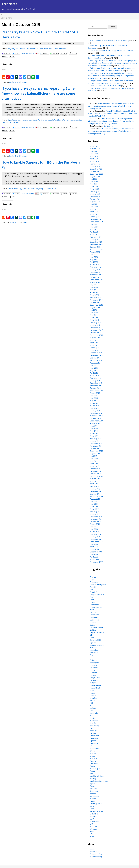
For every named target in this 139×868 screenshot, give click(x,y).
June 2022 (94, 207)
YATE (92, 837)
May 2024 (94, 156)
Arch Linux (94, 582)
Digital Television (97, 632)
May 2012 (94, 481)
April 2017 (94, 343)
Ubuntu (93, 801)
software (93, 789)
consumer (94, 617)
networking (95, 726)
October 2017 (95, 333)
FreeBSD (93, 665)
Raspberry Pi (95, 768)
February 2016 (96, 378)
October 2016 (95, 358)
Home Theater (96, 685)
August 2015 (95, 393)
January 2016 (95, 381)
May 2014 (94, 431)
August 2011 (95, 499)
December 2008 (96, 552)
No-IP (92, 728)
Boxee (92, 602)
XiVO (92, 834)
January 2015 (95, 411)
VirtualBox (94, 814)
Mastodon (94, 721)
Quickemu (94, 763)
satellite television (97, 776)
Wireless (93, 829)
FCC (91, 658)
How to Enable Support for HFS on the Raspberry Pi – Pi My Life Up (32, 189)
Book (92, 600)
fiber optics (94, 663)
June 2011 (94, 504)
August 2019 (95, 282)
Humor (93, 693)
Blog (92, 597)
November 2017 (96, 330)
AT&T (92, 590)
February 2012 (96, 486)
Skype (92, 786)
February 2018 (96, 323)
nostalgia (94, 731)
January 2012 (95, 489)
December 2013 (96, 443)
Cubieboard (95, 620)
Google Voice (95, 678)
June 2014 (94, 428)
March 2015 (95, 406)
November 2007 (96, 562)
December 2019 (96, 272)
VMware (93, 816)
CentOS (93, 612)
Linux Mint (94, 713)
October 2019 (95, 277)
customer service (97, 627)
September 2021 (96, 222)
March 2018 (95, 320)
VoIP (92, 819)
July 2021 (93, 224)
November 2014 (96, 416)
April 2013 (94, 464)
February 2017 (96, 348)
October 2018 (95, 302)
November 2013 (96, 446)
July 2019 (93, 285)
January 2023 (95, 194)
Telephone (94, 791)
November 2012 (96, 471)
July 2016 (93, 365)
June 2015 (94, 398)
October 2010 (95, 522)
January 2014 (95, 441)
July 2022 (93, 204)
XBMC (92, 831)
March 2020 (95, 265)
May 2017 (94, 340)
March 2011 (95, 509)
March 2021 (95, 234)
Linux (92, 711)
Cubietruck (94, 622)
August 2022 (95, 202)
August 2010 (95, 524)
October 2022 (95, 199)
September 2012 (96, 476)
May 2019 (94, 290)
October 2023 (95, 171)
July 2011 (93, 501)
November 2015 (96, 386)
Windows (94, 826)
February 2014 (96, 438)
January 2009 (95, 549)
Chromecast (95, 615)
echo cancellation (97, 645)
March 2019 (95, 295)
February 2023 (96, 192)
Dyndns (93, 643)
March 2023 (95, 189)
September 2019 (96, 280)
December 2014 (96, 413)
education (94, 650)
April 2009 (94, 547)
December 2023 (96, 169)
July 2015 (93, 396)
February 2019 (96, 297)
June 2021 (94, 227)
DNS (92, 635)
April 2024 (94, 159)
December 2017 (96, 328)
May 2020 (94, 260)
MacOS (93, 718)
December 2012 (96, 469)
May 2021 (94, 229)
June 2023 (94, 181)
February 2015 (96, 408)
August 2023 (95, 176)
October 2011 (95, 494)
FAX (91, 655)
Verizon (93, 806)
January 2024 (95, 166)
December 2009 (96, 539)
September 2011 (96, 496)
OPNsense (94, 743)
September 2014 (96, 421)
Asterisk (93, 587)
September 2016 (96, 360)
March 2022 (95, 214)
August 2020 (95, 252)
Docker (93, 637)
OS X (92, 746)
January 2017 (95, 350)
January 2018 (95, 325)
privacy (93, 756)
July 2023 (93, 179)
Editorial (93, 648)
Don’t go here (6, 18)
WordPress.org (96, 857)
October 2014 (95, 418)
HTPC (92, 690)
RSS (91, 774)
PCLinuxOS (94, 748)
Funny (92, 670)
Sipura (93, 784)
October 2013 (95, 449)
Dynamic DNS (95, 640)
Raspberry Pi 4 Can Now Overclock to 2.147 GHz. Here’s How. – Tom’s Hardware (37, 48)
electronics (94, 653)
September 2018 (96, 305)
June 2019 (94, 287)
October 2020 (95, 247)
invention (94, 698)
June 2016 (94, 368)
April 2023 (94, 187)
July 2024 (93, 151)
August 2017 (95, 338)
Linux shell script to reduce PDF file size (105, 86)
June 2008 (94, 554)
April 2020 (94, 262)
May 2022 (94, 209)
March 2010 (95, 532)
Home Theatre (96, 688)
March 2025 (95, 146)
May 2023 (94, 184)
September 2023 (96, 174)
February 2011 (96, 512)
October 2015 (95, 388)
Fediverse (94, 660)
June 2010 (94, 529)
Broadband (94, 605)
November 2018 (96, 300)
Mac (92, 716)
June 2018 (94, 312)
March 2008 (95, 559)
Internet (93, 695)
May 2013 (94, 461)
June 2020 (94, 257)
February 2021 (96, 237)
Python (93, 761)
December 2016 (96, 353)
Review (93, 771)
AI (91, 575)
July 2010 (93, 527)
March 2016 (95, 375)
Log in (92, 849)
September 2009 (96, 542)
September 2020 (96, 250)
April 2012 (94, 484)
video (92, 809)
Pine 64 (93, 753)
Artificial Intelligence (98, 585)
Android (93, 577)
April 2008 (94, 557)
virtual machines (96, 811)
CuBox (93, 625)
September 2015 (96, 391)
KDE (92, 703)
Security (93, 779)
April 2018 (94, 318)
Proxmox (93, 758)
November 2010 (96, 519)
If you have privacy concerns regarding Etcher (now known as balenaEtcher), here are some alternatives (39, 93)
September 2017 (96, 335)
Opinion (93, 741)
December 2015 (96, 383)
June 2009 (94, 544)
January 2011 (95, 514)
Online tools (95, 736)
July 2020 (93, 255)
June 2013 (94, 459)
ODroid (93, 733)
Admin (25, 82)
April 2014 (94, 433)
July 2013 (93, 456)
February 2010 (96, 534)
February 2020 (96, 267)
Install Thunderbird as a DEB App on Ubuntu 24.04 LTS (112, 50)
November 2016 (96, 355)
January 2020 (95, 270)
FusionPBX (94, 673)
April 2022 (94, 212)
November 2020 (96, 244)
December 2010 (96, 517)
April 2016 (94, 373)
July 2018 (93, 310)
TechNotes (9, 4)
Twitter (93, 799)
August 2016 (95, 363)
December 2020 (96, 242)
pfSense (93, 751)
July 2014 (93, 426)
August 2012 (95, 479)
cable (92, 610)
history (93, 683)
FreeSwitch (94, 668)
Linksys (93, 708)
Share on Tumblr (27, 53)
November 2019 (96, 275)
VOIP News (94, 821)
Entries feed (95, 852)
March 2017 (95, 345)
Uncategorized (96, 804)
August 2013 (95, 454)
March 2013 (95, 466)
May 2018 (94, 315)
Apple (92, 580)
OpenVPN (94, 738)
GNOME (93, 675)
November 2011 (96, 491)
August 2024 (95, 149)
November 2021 (96, 219)
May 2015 (94, 401)
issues (92, 700)
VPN (92, 824)
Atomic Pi (94, 592)
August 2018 (95, 307)
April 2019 (94, 292)
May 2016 (94, 370)
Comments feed (96, 854)
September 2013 (96, 451)
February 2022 (96, 217)
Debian (93, 630)
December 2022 (96, 197)
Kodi (92, 706)
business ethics (96, 607)
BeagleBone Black (97, 595)
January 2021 (95, 239)
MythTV (93, 723)
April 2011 (94, 506)
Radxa (92, 766)
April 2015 (94, 403)
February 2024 (96, 164)
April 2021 (94, 232)
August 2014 (95, 423)
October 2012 (95, 474)
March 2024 (95, 161)
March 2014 (95, 436)
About (3, 14)
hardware (94, 680)
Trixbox (93, 794)
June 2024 (94, 154)
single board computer (99, 781)
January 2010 (95, 537)
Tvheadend (94, 796)
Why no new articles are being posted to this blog (109, 40)
